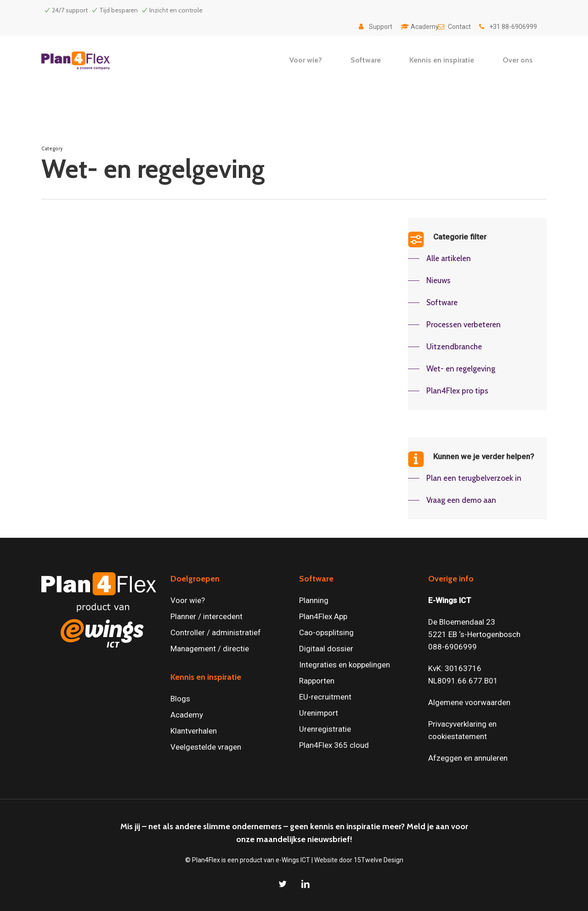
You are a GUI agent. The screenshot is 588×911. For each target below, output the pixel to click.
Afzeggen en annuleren (468, 758)
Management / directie (210, 649)
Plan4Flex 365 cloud (334, 745)
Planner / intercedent (206, 616)
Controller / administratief (216, 632)
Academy (187, 715)
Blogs (180, 699)
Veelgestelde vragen (206, 747)
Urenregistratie (325, 729)
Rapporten (317, 681)
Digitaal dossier (326, 649)
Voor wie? (188, 600)
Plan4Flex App (323, 616)
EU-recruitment (325, 697)
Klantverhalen (194, 731)
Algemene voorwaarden (469, 702)
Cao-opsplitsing (326, 632)
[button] (439, 258)
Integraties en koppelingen (345, 665)
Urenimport (319, 713)
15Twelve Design (379, 860)
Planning (314, 600)
